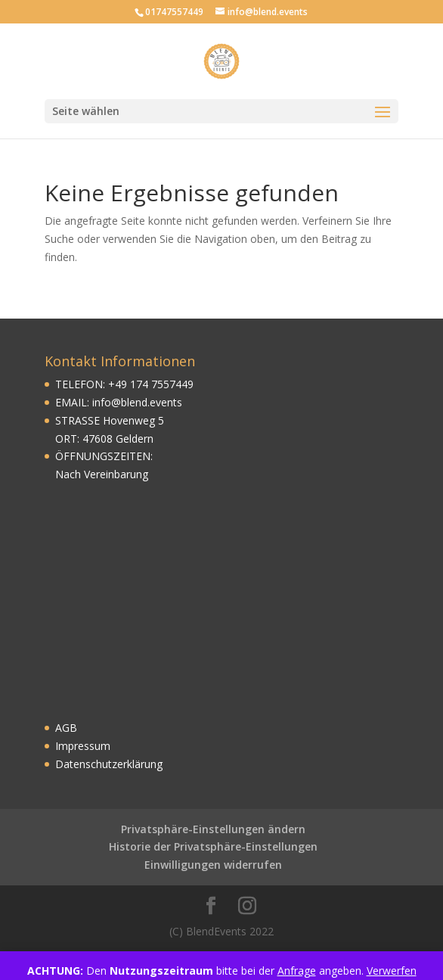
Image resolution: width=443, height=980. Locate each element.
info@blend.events (137, 402)
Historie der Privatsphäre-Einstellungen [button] (213, 846)
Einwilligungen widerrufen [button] (213, 865)
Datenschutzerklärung (109, 764)
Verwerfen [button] (392, 971)
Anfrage (297, 971)
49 (121, 384)
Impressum (83, 746)
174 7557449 (160, 384)
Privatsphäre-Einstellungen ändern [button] (213, 829)
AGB (66, 728)
